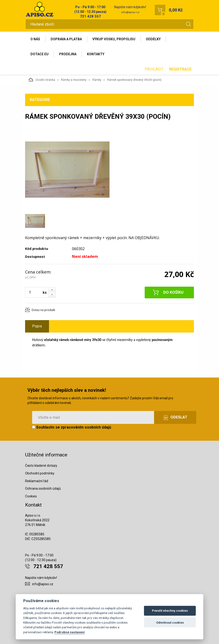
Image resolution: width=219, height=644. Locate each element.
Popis (37, 326)
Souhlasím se (72, 427)
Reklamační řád (37, 481)
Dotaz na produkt (43, 310)
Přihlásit (154, 69)
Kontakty (96, 54)
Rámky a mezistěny (74, 80)
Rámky (97, 80)
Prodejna (68, 54)
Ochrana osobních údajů (43, 489)
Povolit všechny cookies (170, 611)
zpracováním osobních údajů (86, 427)
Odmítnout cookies (170, 623)
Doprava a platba (66, 39)
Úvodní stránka (42, 80)
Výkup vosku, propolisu (114, 39)
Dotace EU (40, 54)
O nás (35, 39)
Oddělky (153, 39)
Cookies (31, 496)
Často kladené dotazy (41, 466)
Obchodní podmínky (40, 473)
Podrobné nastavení (70, 632)
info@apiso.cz (130, 12)
